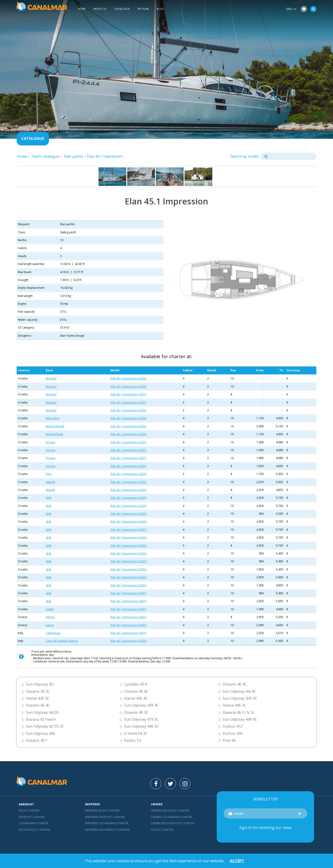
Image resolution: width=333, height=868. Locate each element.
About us (100, 9)
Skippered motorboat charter (107, 830)
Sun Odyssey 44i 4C (239, 691)
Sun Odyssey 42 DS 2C (45, 726)
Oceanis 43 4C (136, 691)
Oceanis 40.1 (37, 740)
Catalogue (122, 9)
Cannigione (53, 633)
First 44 (229, 740)
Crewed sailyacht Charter (170, 811)
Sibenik (50, 482)
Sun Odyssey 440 (40, 734)
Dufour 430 (233, 734)
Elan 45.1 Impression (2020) (128, 418)
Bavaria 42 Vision (41, 719)
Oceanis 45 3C (136, 713)
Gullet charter (162, 830)
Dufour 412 (233, 726)
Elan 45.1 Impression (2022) (128, 378)
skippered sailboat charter (105, 817)
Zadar (50, 609)
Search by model (244, 156)
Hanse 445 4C (136, 698)
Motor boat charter (35, 830)
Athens (50, 617)
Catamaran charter (34, 823)
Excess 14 (132, 740)
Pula (49, 474)
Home (82, 9)
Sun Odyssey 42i (40, 684)
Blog (160, 9)
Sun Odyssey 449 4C (240, 719)
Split (49, 498)
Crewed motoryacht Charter (173, 823)
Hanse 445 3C (234, 705)
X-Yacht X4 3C (136, 734)
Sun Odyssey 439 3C (240, 698)
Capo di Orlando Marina (62, 641)
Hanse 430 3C (38, 698)
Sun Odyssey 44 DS (42, 713)
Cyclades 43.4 (136, 684)
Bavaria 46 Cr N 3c (239, 713)
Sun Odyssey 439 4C (141, 705)
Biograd (51, 378)
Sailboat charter (32, 817)
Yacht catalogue (45, 156)
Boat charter (29, 811)
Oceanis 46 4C (235, 684)
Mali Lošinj (53, 418)
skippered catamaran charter (107, 823)
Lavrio (50, 625)
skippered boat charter (102, 811)
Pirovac (51, 442)
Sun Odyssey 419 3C (141, 719)
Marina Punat (54, 434)
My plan (143, 9)
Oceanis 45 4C (38, 705)
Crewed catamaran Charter (171, 817)
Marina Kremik (55, 426)
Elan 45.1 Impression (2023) (128, 386)
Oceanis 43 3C (38, 691)
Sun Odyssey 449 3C (141, 726)
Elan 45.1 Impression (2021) (128, 394)
